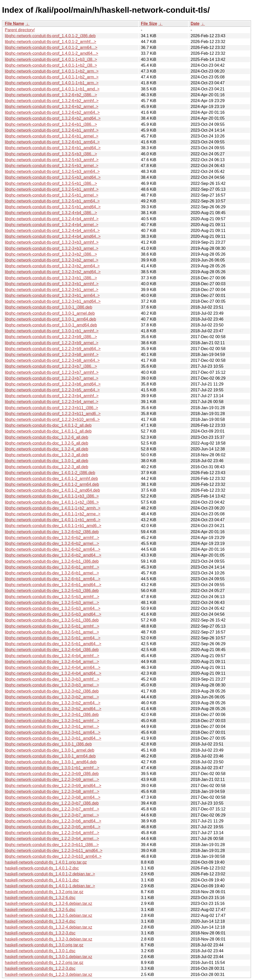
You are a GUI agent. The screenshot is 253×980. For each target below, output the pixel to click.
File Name (15, 24)
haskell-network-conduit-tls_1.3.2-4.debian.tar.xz (48, 927)
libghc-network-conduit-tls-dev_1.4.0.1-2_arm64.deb (52, 484)
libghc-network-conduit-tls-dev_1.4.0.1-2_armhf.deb (51, 479)
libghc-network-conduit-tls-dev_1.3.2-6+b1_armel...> (52, 573)
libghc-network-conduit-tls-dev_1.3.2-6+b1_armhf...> (52, 567)
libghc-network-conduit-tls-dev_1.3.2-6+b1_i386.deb (52, 561)
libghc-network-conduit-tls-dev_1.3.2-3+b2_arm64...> (53, 703)
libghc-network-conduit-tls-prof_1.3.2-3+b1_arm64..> (52, 295)
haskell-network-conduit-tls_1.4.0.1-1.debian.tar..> (50, 886)
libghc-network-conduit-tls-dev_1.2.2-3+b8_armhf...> (52, 791)
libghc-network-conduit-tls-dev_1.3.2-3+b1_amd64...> (53, 738)
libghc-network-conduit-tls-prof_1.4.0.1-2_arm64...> (51, 47)
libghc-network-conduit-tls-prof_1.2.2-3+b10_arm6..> (52, 419)
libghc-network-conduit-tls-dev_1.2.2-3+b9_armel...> (52, 779)
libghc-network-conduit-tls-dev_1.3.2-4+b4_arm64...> (53, 667)
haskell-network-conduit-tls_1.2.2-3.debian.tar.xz (48, 975)
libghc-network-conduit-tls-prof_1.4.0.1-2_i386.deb (50, 36)
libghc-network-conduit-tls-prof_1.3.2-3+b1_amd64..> (53, 301)
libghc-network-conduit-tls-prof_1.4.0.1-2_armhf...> (51, 42)
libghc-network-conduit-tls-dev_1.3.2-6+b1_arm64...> (53, 579)
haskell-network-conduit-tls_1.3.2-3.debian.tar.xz (48, 939)
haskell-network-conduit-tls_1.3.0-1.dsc (40, 951)
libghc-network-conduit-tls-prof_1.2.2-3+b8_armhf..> (52, 355)
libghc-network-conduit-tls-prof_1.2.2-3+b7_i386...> (51, 366)
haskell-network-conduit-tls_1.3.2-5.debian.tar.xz (48, 915)
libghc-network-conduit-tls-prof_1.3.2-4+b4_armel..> (52, 225)
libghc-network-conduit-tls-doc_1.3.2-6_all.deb (46, 437)
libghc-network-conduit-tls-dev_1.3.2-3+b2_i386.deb (52, 691)
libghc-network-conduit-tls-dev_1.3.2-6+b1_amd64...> (53, 585)
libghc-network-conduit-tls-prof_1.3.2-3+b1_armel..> (52, 290)
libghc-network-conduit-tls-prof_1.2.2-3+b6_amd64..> (53, 384)
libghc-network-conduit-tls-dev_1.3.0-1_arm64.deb (50, 756)
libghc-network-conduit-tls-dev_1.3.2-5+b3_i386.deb (52, 591)
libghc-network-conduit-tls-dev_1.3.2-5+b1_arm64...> (53, 638)
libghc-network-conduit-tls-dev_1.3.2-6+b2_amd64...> (53, 555)
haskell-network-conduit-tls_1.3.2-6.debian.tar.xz (48, 903)
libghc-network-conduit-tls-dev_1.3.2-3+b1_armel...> (52, 727)
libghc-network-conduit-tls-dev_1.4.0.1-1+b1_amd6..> (53, 526)
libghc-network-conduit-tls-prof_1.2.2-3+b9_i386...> (51, 337)
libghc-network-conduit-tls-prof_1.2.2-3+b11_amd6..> (53, 414)
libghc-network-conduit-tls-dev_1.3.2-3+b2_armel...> (52, 697)
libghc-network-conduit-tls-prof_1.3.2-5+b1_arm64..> (52, 201)
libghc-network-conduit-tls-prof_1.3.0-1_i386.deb (48, 307)
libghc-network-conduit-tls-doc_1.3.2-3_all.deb (46, 455)
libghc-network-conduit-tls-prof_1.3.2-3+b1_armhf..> (52, 284)
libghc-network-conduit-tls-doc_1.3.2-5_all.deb (46, 443)
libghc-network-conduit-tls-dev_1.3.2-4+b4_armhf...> (52, 656)
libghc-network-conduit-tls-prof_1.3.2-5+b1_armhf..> (52, 189)
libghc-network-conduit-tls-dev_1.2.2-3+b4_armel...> (52, 839)
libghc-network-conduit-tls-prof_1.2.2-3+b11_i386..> (51, 408)
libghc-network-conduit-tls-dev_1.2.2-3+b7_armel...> (52, 815)
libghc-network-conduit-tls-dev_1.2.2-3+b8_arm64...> (53, 797)
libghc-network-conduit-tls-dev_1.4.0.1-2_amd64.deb (52, 490)
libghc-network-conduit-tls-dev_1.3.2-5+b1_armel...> (52, 632)
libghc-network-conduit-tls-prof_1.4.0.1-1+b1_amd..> (52, 89)
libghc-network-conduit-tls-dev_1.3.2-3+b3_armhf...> (52, 679)
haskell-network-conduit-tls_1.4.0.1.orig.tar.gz (46, 862)
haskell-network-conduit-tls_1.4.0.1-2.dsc (42, 868)
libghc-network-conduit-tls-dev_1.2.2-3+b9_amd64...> (53, 786)
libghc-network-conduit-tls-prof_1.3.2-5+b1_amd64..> (53, 207)
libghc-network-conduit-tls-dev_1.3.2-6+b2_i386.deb (52, 532)
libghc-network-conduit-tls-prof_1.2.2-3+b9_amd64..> (53, 349)
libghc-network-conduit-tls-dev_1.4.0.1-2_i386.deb (50, 473)
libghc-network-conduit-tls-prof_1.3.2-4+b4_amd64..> (53, 236)
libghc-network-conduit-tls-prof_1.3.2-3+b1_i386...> (51, 278)
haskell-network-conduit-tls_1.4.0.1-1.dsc (42, 880)
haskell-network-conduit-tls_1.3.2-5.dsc (40, 910)
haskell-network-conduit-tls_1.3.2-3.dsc (40, 933)
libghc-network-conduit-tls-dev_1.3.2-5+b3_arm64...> (53, 608)
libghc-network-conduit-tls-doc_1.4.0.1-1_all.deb (48, 431)
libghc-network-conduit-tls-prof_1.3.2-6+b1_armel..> (52, 136)
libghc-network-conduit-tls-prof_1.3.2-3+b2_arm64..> (52, 266)
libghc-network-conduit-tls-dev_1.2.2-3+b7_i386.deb (52, 803)
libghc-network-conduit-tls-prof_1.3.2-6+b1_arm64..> (52, 142)
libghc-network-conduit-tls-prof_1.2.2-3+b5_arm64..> (52, 390)
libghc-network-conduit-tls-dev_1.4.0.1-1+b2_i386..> (52, 502)
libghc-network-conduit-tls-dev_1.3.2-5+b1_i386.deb (52, 620)
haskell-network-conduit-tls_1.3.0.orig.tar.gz (44, 945)
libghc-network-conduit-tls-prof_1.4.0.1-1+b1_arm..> (52, 83)
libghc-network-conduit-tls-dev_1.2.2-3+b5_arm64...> (53, 827)
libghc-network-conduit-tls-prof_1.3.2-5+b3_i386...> (51, 154)
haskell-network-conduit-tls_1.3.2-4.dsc (40, 921)
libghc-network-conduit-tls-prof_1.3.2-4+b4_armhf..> (52, 219)
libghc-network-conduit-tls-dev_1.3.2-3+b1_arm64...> (53, 732)
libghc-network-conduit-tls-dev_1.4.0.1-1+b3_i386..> (52, 496)
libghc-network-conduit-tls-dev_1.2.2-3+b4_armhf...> (52, 833)
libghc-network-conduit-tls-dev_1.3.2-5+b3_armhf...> (52, 597)
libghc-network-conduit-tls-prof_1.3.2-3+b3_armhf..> (52, 242)
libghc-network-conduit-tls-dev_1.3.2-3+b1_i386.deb (52, 715)
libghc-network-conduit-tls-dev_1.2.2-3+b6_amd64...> (53, 821)
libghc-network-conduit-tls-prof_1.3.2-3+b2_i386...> (51, 254)
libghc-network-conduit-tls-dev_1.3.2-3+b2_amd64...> (53, 709)
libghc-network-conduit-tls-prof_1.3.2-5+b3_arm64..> (52, 171)
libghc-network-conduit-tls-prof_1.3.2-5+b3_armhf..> (52, 160)
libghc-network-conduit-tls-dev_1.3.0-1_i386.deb (48, 744)
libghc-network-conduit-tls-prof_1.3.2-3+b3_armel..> (52, 248)
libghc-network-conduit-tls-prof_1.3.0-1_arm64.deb (50, 319)
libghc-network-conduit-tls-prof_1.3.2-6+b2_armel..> (52, 107)
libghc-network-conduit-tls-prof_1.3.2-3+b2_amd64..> (53, 272)
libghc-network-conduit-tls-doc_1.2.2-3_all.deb (46, 467)
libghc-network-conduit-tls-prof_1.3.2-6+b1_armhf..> (52, 130)
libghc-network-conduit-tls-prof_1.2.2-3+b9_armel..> (52, 343)
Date (195, 24)
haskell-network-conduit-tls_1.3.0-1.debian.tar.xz (48, 957)
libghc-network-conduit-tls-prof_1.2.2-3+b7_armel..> (52, 378)
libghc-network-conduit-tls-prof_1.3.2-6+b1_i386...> (51, 124)
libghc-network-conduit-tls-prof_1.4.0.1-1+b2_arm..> (52, 71)
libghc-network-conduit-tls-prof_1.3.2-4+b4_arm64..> (52, 231)
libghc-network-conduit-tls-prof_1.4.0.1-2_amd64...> (52, 53)
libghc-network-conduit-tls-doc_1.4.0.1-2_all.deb (48, 425)
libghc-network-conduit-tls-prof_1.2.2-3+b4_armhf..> (52, 396)
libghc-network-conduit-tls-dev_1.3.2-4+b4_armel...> (52, 662)
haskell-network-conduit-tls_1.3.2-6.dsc (40, 898)
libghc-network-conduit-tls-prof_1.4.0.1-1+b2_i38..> (51, 65)
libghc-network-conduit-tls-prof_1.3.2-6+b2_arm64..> (52, 112)
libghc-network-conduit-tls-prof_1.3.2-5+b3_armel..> (52, 166)
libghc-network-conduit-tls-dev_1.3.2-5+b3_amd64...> (53, 614)
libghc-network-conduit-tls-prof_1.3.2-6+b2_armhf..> (52, 101)
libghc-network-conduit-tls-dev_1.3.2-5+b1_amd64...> (53, 644)
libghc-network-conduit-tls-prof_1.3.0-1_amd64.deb (51, 325)
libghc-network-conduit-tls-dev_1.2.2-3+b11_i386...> (52, 845)
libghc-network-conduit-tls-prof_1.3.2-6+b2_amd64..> (53, 118)
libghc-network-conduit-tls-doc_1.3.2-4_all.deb (46, 449)
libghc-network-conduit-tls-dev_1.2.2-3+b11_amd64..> (54, 851)
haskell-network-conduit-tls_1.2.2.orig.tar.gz (44, 963)
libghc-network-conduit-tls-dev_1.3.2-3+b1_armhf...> (52, 721)
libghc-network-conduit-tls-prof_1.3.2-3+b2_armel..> (52, 260)
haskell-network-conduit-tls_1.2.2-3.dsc (40, 968)
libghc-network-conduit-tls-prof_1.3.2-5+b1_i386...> (51, 183)
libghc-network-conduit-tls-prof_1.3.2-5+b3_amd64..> (53, 177)
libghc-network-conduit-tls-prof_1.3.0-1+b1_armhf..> (52, 331)
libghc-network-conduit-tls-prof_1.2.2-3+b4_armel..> (52, 402)
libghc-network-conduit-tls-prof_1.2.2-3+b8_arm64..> (52, 360)
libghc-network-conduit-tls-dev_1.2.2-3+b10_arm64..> (53, 856)
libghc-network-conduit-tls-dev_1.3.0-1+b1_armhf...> (52, 768)
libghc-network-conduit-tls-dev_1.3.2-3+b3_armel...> (52, 685)
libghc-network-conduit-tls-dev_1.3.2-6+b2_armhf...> (52, 538)
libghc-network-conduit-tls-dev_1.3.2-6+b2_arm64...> (53, 549)
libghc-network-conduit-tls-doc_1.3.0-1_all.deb (46, 461)
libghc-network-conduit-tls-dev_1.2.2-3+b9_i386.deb (52, 774)
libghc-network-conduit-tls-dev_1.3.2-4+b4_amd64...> (53, 673)
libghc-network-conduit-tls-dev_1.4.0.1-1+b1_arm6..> (53, 520)
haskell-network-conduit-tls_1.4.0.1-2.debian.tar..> (50, 874)
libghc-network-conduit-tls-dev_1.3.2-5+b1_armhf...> (52, 626)
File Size (149, 24)
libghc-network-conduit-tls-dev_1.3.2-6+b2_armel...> (52, 543)
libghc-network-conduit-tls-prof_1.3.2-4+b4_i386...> (51, 213)
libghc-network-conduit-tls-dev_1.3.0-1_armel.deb (50, 750)
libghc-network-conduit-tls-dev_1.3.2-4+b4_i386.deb (52, 650)
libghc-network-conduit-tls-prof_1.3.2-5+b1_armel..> (52, 195)
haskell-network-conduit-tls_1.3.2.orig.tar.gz (44, 892)
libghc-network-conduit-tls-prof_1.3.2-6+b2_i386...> (51, 95)
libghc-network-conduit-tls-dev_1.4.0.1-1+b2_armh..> (53, 508)
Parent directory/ (20, 30)
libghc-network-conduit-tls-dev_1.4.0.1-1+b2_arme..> (53, 514)
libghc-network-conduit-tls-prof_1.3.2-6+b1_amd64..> (53, 148)
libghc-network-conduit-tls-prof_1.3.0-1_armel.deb (50, 313)
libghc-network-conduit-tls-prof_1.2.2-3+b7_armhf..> (52, 372)
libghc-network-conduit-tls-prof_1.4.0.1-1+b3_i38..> (51, 59)
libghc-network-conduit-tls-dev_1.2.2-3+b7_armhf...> (52, 809)
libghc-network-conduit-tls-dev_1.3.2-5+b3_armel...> (52, 603)
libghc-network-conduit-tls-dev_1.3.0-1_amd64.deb (51, 762)
